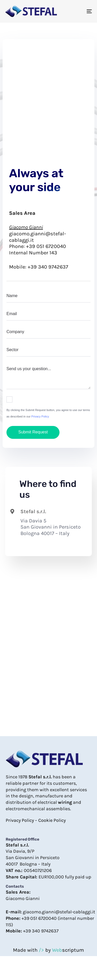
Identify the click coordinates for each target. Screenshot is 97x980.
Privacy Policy (40, 416)
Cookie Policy (52, 820)
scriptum (68, 950)
